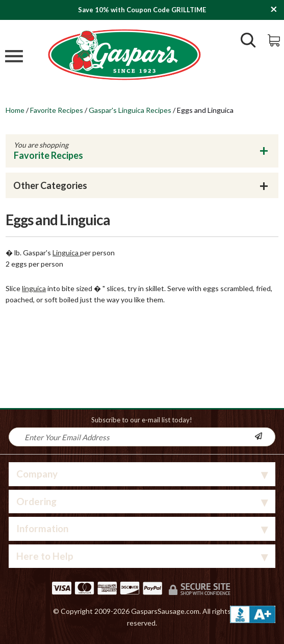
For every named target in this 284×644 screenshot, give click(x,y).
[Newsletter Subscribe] (265, 437)
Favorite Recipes (57, 110)
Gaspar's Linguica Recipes (130, 110)
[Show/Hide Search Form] (248, 41)
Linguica (66, 253)
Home (15, 110)
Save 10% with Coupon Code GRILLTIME (142, 10)
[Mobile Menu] (14, 57)
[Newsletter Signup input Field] (132, 437)
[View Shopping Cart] (275, 39)
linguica (34, 288)
